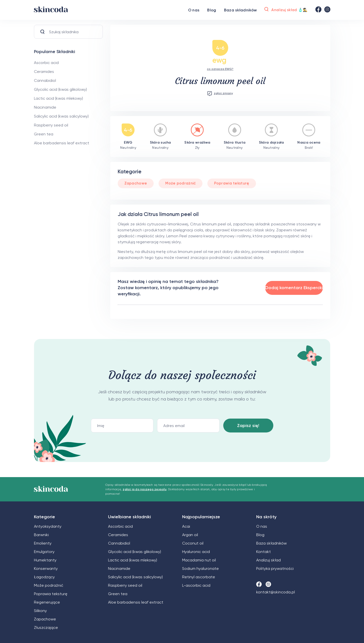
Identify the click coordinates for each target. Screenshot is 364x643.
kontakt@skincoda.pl (276, 592)
